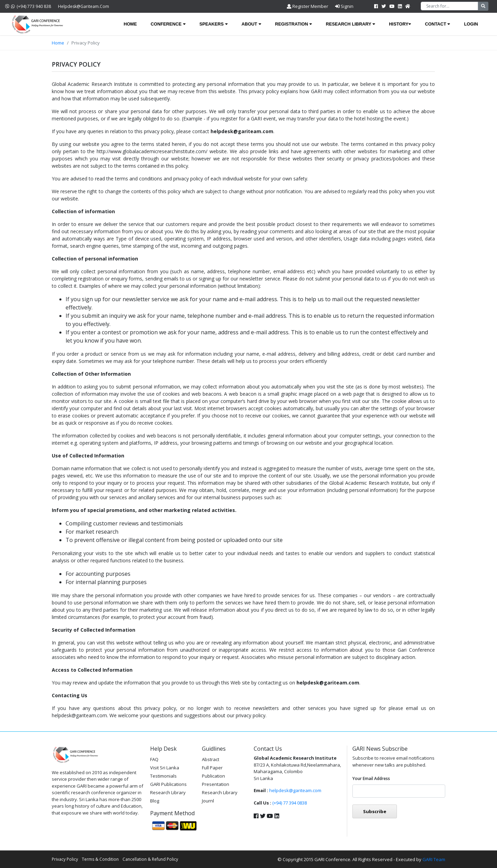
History (400, 24)
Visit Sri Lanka (165, 768)
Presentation (216, 784)
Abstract (211, 759)
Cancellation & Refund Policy (150, 859)
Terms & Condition (100, 859)
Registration (294, 24)
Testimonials (163, 776)
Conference (168, 24)
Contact (437, 24)
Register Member (308, 6)
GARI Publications (168, 784)
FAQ (154, 759)
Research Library (350, 24)
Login (471, 24)
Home (130, 24)
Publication (213, 776)
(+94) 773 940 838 (28, 6)
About (251, 24)
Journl (208, 801)
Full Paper (212, 768)
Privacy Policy (65, 859)
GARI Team (434, 859)
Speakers (214, 24)
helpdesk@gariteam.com (84, 6)
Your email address (371, 778)
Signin (344, 6)
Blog (155, 801)
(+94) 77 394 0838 (290, 803)
